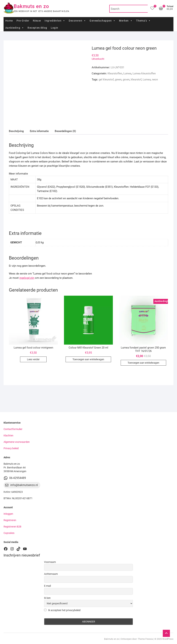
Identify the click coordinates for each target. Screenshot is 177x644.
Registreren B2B (12, 527)
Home (9, 21)
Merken (126, 21)
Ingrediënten (55, 21)
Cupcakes (9, 533)
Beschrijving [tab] (16, 131)
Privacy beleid (11, 448)
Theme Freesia (145, 639)
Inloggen (8, 514)
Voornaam (50, 562)
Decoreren (77, 21)
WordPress (168, 639)
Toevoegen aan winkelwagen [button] (88, 359)
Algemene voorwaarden (17, 442)
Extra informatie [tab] (39, 131)
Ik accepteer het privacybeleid (62, 610)
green (118, 80)
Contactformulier (13, 429)
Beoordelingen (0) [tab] (65, 131)
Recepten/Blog (37, 28)
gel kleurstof (106, 80)
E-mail (47, 586)
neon (155, 80)
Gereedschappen (103, 21)
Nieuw (37, 21)
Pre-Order (23, 21)
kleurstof (136, 80)
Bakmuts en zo (31, 6)
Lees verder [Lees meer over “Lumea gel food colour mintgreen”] (33, 359)
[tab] (88, 196)
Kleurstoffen (115, 73)
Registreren (10, 520)
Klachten (8, 436)
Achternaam (51, 574)
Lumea (127, 73)
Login (55, 28)
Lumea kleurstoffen (144, 73)
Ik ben (47, 598)
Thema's (143, 21)
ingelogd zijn (27, 278)
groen (126, 80)
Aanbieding (15, 28)
